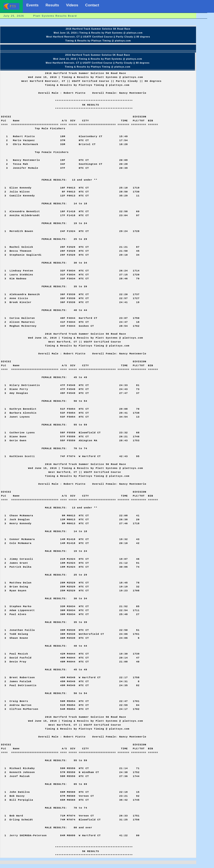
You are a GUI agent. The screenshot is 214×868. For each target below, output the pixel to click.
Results (52, 5)
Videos (72, 5)
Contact (92, 5)
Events (32, 5)
